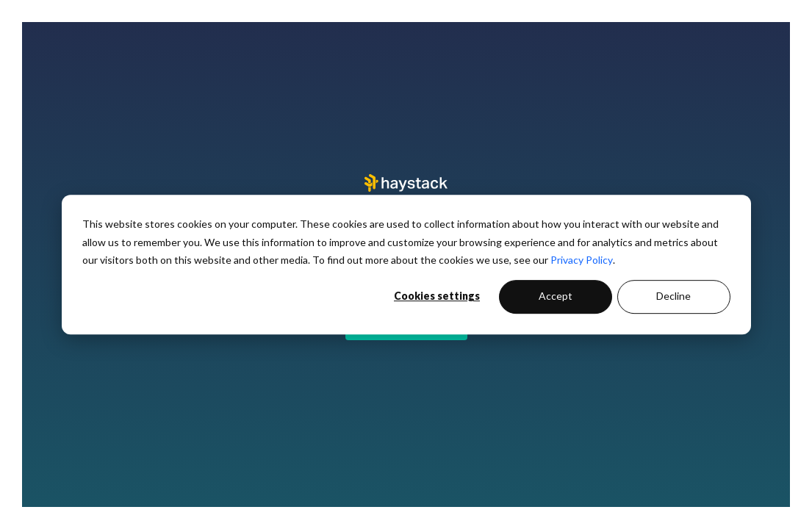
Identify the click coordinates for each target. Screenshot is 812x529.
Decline (673, 296)
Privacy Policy (582, 260)
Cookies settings (437, 296)
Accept (556, 296)
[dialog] (406, 264)
